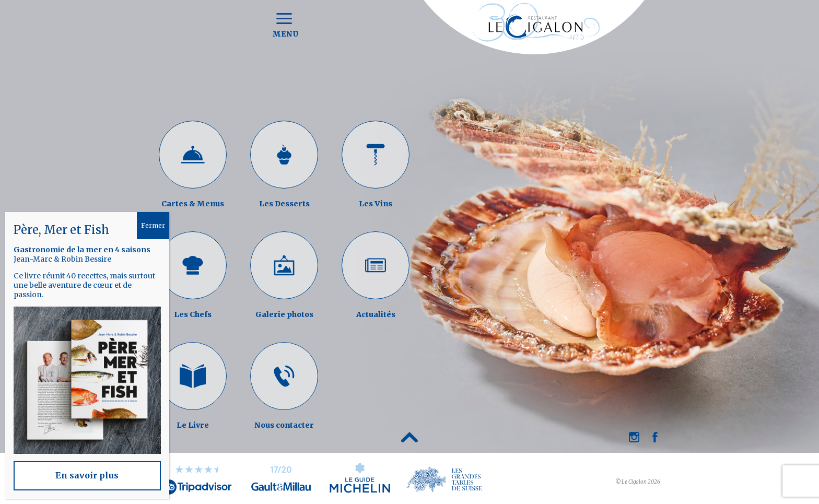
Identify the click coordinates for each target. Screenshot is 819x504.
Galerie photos (284, 314)
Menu (284, 26)
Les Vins (376, 204)
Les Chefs (193, 314)
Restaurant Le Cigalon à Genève (534, 34)
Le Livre (193, 425)
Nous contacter (284, 425)
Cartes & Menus (193, 204)
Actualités (376, 314)
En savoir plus (87, 475)
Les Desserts (284, 204)
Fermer (153, 225)
